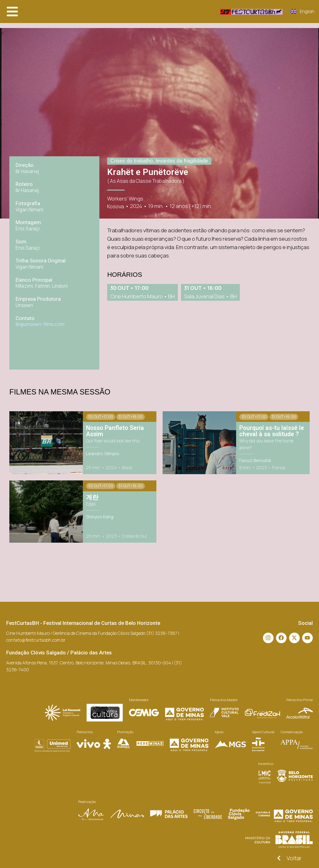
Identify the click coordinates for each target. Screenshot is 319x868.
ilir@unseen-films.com (40, 324)
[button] (12, 12)
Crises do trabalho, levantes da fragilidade (159, 161)
